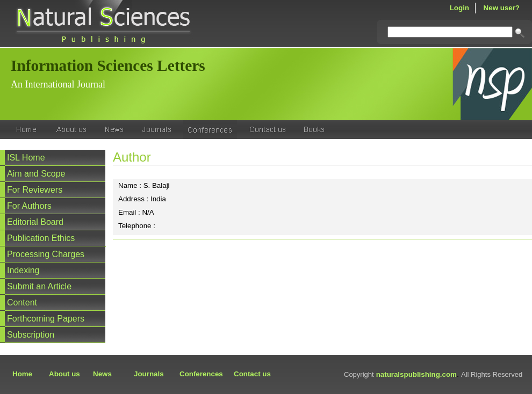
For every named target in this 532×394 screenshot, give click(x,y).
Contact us (252, 374)
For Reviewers (35, 190)
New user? (502, 8)
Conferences (201, 374)
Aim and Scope (36, 174)
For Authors (29, 206)
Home (22, 374)
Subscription (31, 335)
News (102, 374)
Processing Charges (46, 254)
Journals (149, 374)
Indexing (23, 270)
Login (459, 8)
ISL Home (26, 158)
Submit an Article (39, 286)
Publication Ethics (41, 238)
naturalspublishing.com (416, 374)
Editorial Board (35, 222)
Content (22, 302)
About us (64, 374)
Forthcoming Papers (46, 319)
